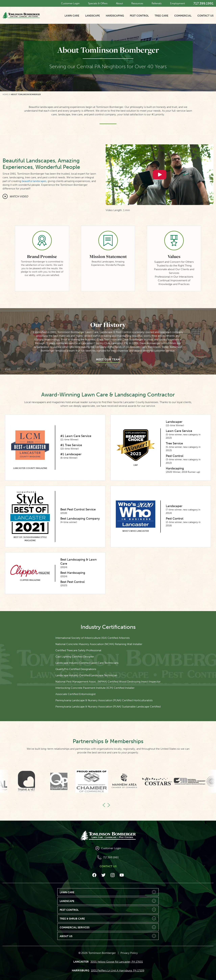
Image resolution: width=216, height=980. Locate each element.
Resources (137, 3)
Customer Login (70, 3)
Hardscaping (115, 16)
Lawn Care (72, 16)
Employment (177, 3)
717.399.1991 (203, 3)
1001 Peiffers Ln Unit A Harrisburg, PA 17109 (118, 970)
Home (5, 94)
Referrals (157, 3)
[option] (124, 781)
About (119, 3)
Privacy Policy (129, 953)
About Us (66, 936)
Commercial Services (75, 927)
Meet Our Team (108, 359)
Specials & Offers (98, 3)
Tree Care (161, 16)
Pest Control (139, 16)
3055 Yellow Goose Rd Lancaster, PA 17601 (117, 962)
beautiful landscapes (34, 181)
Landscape (93, 16)
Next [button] (108, 805)
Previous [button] (105, 805)
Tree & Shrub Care (72, 919)
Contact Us (205, 16)
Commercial (183, 16)
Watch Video (19, 196)
